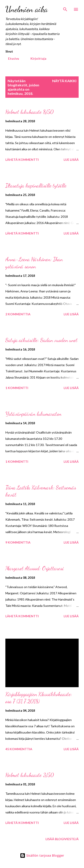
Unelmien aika (27, 9)
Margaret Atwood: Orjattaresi (35, 568)
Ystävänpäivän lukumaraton (33, 414)
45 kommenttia (19, 749)
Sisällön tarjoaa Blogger (42, 855)
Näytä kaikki (64, 81)
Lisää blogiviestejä (62, 839)
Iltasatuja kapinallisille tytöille (36, 186)
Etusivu (11, 58)
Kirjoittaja (36, 58)
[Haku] (65, 8)
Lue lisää (71, 160)
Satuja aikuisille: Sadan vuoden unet (41, 340)
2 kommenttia (18, 314)
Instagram (63, 58)
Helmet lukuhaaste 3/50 (30, 775)
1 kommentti (17, 388)
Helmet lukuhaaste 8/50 (29, 112)
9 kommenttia (18, 542)
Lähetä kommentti (22, 160)
